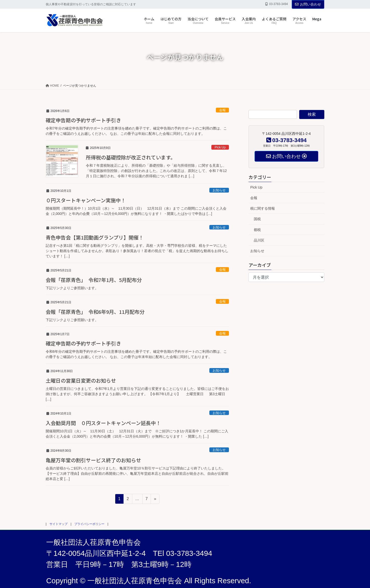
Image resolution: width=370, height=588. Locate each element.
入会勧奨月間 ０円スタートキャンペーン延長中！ (103, 423)
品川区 (259, 240)
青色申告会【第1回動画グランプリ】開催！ (95, 237)
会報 (222, 110)
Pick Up (220, 147)
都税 (257, 230)
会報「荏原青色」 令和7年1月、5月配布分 (94, 280)
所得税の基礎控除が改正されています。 (131, 157)
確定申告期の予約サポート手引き (83, 120)
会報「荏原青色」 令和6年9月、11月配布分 (95, 312)
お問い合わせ (308, 4)
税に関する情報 (263, 208)
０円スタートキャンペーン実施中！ (86, 200)
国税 (257, 219)
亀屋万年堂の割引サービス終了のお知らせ (93, 460)
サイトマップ (58, 524)
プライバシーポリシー (89, 524)
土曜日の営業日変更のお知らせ (81, 380)
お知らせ (219, 190)
